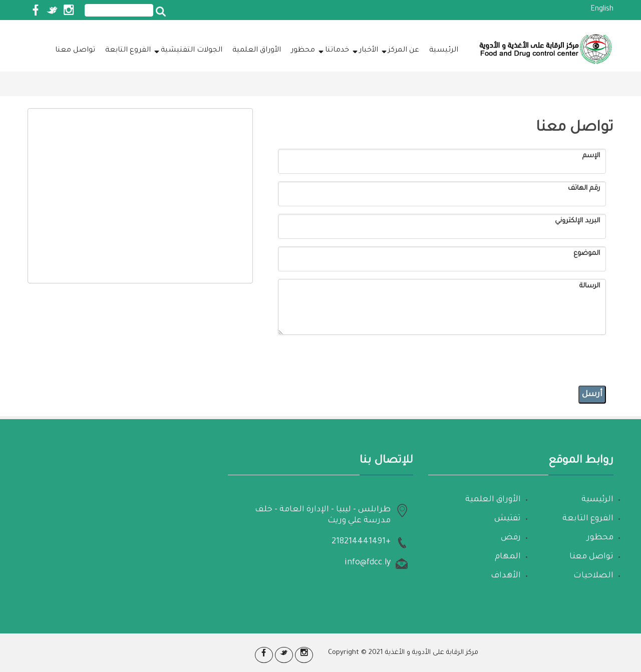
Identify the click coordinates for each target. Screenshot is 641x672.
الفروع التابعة (128, 51)
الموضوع (587, 254)
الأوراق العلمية (257, 51)
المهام (508, 557)
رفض (511, 538)
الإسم (591, 156)
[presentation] (530, 359)
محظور (303, 51)
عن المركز (401, 50)
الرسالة (590, 286)
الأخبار (366, 50)
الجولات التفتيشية (189, 50)
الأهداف (506, 576)
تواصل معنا (75, 51)
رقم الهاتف (584, 189)
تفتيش (508, 519)
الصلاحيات (593, 576)
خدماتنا (335, 50)
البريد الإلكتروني (577, 221)
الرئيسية (444, 51)
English (602, 10)
